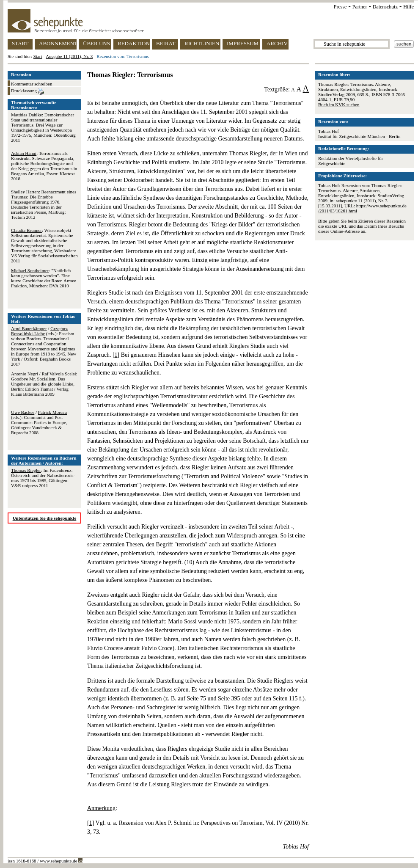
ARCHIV (277, 43)
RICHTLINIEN (202, 43)
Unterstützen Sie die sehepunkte (45, 518)
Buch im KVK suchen (339, 105)
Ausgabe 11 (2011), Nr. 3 (69, 56)
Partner (360, 7)
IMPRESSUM (243, 43)
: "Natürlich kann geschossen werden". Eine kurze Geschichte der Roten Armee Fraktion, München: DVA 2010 (44, 278)
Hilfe (408, 7)
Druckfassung (27, 91)
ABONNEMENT (58, 43)
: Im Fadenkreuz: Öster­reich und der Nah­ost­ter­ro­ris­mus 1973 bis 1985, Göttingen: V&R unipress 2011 (43, 478)
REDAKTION (134, 43)
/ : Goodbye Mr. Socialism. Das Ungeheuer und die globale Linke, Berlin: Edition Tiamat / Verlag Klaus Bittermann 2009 (44, 384)
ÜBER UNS (96, 43)
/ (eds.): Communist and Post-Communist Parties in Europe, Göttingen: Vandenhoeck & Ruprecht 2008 (39, 422)
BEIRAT (166, 43)
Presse (340, 7)
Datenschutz (385, 7)
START (20, 43)
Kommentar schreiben (32, 84)
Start (38, 56)
